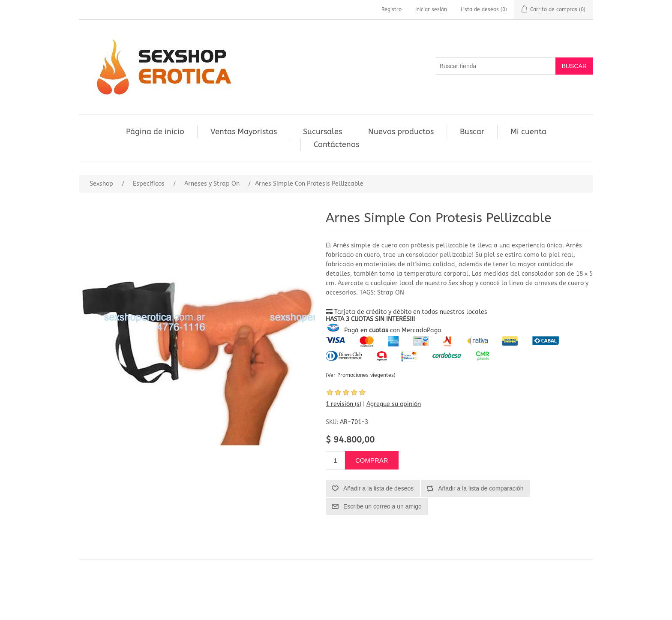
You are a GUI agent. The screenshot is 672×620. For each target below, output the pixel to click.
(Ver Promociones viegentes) (361, 375)
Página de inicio (155, 132)
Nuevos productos (401, 132)
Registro (391, 9)
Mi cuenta (528, 132)
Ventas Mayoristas (244, 132)
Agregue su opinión (394, 404)
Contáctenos (336, 144)
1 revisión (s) (343, 404)
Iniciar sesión (431, 9)
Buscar (472, 132)
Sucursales (322, 132)
